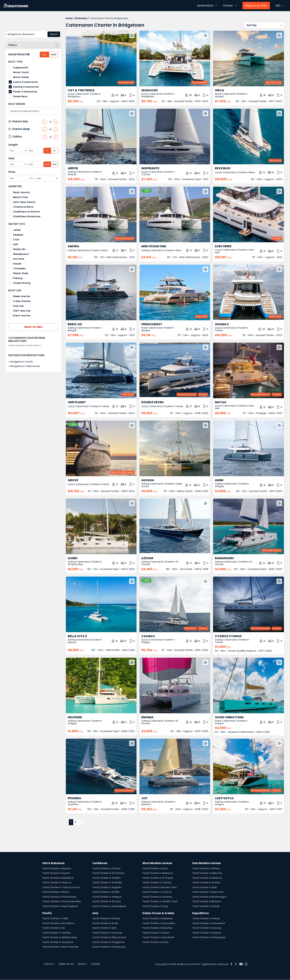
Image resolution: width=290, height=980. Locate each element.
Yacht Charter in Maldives (158, 918)
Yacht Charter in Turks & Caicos (61, 887)
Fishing (18, 278)
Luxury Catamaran (26, 82)
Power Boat (20, 96)
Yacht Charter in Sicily (155, 906)
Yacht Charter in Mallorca (157, 873)
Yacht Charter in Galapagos (209, 937)
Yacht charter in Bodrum (207, 901)
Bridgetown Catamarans (25, 366)
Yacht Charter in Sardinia (157, 897)
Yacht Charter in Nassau (57, 868)
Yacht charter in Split (204, 887)
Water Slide (21, 273)
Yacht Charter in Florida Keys (59, 897)
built (47, 164)
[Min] (20, 178)
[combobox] (33, 34)
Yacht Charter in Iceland (207, 933)
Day (44, 54)
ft (47, 151)
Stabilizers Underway (27, 216)
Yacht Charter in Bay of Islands (60, 947)
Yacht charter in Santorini (207, 878)
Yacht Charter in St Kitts (106, 892)
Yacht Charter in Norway (207, 928)
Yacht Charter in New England (60, 906)
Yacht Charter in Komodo (107, 933)
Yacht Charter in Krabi (105, 923)
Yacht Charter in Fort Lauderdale (62, 901)
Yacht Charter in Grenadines (109, 906)
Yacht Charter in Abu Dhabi (158, 937)
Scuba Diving (22, 283)
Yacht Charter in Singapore (108, 942)
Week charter (22, 296)
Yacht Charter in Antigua (107, 897)
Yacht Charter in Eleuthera (58, 878)
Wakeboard (21, 254)
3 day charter (22, 301)
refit (55, 164)
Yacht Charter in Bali (104, 928)
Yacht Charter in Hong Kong (109, 947)
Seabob (18, 235)
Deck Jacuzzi (21, 192)
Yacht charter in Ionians (206, 882)
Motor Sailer (21, 77)
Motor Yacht (21, 72)
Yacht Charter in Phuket (106, 918)
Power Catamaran (25, 92)
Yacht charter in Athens (206, 868)
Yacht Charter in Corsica (157, 892)
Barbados (81, 18)
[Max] (47, 178)
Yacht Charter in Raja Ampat (109, 937)
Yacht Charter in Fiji (54, 928)
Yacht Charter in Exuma (56, 873)
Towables (19, 268)
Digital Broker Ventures (215, 964)
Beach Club (20, 197)
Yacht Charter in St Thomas (108, 873)
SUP (16, 244)
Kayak (17, 264)
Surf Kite (19, 259)
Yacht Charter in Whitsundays (60, 937)
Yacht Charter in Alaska (206, 918)
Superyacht (21, 68)
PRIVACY (82, 964)
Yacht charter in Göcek (206, 906)
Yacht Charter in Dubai (156, 933)
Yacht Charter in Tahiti (55, 918)
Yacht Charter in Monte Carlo (160, 887)
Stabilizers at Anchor (27, 212)
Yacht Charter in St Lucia (107, 901)
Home (69, 18)
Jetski (17, 230)
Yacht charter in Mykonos (207, 873)
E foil (16, 240)
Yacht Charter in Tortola (106, 868)
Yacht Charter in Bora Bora (58, 923)
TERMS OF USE (66, 964)
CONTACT (49, 964)
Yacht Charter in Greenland (209, 923)
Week (54, 54)
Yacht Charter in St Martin (107, 882)
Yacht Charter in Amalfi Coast (160, 901)
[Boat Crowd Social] (231, 964)
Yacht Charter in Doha (155, 942)
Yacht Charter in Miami (56, 892)
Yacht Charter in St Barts (107, 878)
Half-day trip (22, 311)
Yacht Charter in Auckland (58, 942)
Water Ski (19, 249)
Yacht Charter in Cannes (157, 882)
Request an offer (256, 6)
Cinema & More (23, 207)
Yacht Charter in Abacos (57, 882)
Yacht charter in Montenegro (209, 897)
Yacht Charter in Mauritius (158, 928)
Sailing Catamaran (26, 87)
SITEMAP (96, 964)
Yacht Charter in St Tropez (158, 878)
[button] (264, 25)
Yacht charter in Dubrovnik (208, 892)
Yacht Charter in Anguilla (107, 887)
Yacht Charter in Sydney (57, 933)
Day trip (18, 306)
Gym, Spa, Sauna (24, 202)
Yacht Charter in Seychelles (159, 923)
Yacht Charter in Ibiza (155, 868)
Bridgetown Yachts (22, 362)
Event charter (22, 316)
